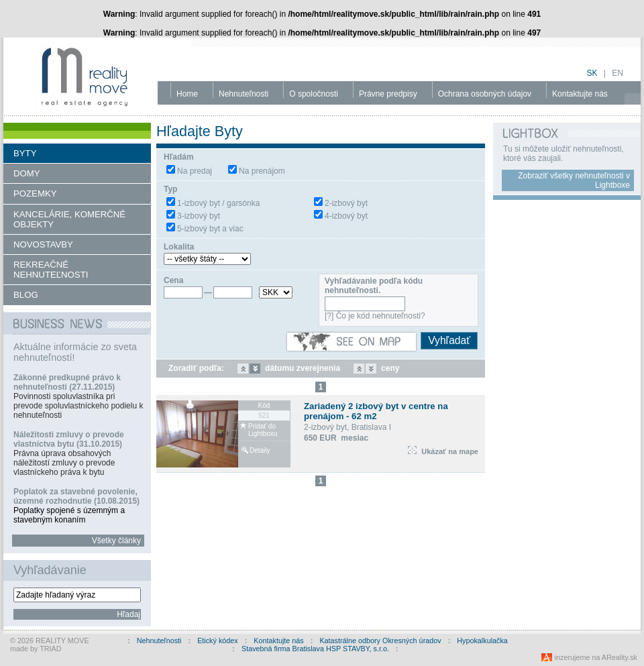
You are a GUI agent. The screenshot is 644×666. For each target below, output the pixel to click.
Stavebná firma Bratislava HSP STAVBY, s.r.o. (315, 649)
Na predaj (195, 171)
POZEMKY (35, 193)
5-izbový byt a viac (210, 229)
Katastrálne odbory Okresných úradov (380, 641)
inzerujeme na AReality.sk (596, 657)
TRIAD (50, 649)
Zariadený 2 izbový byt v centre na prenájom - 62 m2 (376, 411)
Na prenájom (262, 171)
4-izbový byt (346, 216)
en (618, 73)
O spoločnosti (314, 94)
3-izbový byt (199, 216)
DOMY (27, 173)
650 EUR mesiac (336, 438)
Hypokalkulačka (482, 641)
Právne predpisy (388, 94)
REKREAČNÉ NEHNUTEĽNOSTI (51, 270)
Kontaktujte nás (580, 94)
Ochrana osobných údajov (485, 94)
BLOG (26, 295)
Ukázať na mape (443, 451)
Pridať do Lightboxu (263, 430)
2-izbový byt (346, 203)
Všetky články (116, 541)
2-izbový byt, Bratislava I (347, 427)
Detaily (260, 450)
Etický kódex (218, 641)
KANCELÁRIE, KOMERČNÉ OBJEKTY (69, 219)
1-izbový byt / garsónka (218, 203)
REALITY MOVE (62, 641)
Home (187, 94)
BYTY (25, 153)
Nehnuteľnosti (244, 94)
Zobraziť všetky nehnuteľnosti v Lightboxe (574, 180)
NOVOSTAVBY (43, 244)
